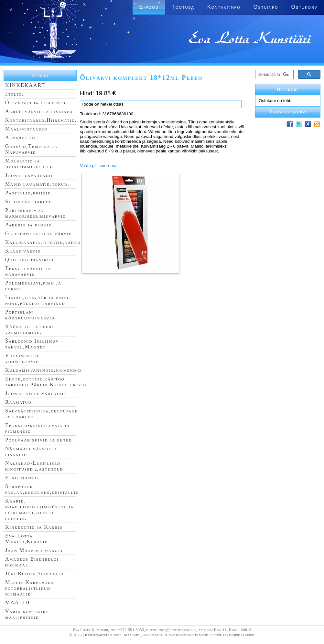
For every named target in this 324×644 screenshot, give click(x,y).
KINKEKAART (25, 85)
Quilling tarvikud (29, 260)
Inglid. (15, 94)
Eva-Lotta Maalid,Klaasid (27, 539)
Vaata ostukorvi (288, 112)
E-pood (149, 7)
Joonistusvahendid (30, 175)
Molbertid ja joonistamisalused (29, 164)
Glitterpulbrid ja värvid (39, 233)
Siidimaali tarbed (29, 201)
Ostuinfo (266, 7)
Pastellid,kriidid (28, 193)
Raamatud (18, 402)
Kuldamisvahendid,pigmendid (43, 370)
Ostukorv (304, 7)
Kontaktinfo (224, 7)
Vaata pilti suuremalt (99, 166)
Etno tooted (22, 478)
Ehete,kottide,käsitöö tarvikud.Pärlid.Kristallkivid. (47, 382)
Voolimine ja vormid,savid (22, 358)
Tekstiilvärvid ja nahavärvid (28, 271)
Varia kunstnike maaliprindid (27, 614)
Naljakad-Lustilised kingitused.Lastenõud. (35, 466)
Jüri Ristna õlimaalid (34, 573)
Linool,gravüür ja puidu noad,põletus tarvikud (38, 300)
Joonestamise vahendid (35, 393)
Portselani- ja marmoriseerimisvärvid (36, 213)
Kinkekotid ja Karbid (34, 527)
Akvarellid (20, 137)
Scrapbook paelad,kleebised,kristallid (42, 489)
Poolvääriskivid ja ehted (39, 440)
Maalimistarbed (26, 129)
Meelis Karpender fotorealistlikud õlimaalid (29, 588)
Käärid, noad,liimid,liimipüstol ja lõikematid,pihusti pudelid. (39, 509)
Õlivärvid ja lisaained (35, 103)
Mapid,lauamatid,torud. (37, 184)
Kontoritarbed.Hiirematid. (41, 120)
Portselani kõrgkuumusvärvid (30, 315)
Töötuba (183, 7)
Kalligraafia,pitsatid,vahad (43, 242)
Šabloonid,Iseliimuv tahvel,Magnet (32, 344)
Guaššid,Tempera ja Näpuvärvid (31, 149)
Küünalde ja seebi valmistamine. (29, 329)
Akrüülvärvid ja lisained (39, 111)
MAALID (17, 602)
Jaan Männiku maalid (34, 550)
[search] (274, 75)
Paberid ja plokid (28, 225)
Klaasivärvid (23, 251)
